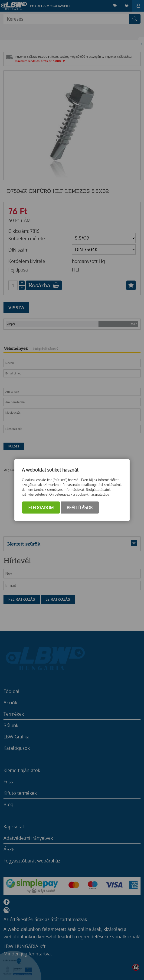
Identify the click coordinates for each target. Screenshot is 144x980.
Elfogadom (41, 508)
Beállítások (80, 508)
